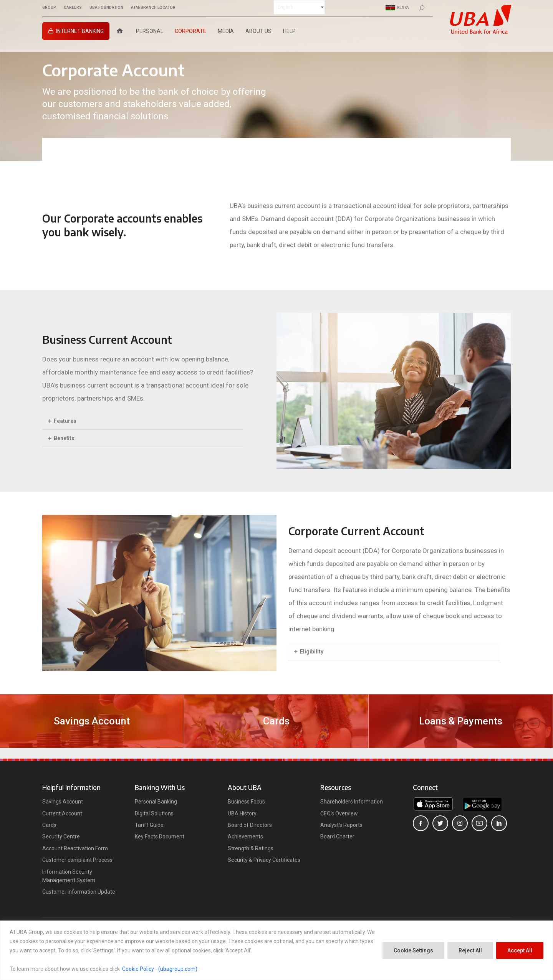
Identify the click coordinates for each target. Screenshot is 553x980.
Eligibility (312, 652)
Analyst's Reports (341, 825)
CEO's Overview (339, 813)
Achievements (245, 836)
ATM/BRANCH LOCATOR (153, 8)
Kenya (397, 8)
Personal (150, 31)
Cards (276, 721)
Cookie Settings (413, 950)
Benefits (64, 438)
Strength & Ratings (251, 848)
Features (65, 421)
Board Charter (337, 836)
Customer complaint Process (77, 860)
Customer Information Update (79, 892)
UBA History (242, 813)
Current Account (62, 813)
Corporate (190, 31)
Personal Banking (156, 802)
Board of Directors (250, 825)
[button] (142, 421)
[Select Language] (299, 7)
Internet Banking (80, 31)
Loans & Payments (461, 721)
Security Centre (61, 836)
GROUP (49, 8)
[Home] (120, 31)
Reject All (470, 950)
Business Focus (246, 802)
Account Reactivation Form (75, 848)
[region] (276, 950)
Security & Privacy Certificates (264, 860)
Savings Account (92, 721)
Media (226, 31)
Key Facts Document (160, 836)
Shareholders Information (352, 802)
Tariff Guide (149, 825)
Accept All (520, 950)
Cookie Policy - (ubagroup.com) (160, 969)
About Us (258, 31)
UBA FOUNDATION (106, 8)
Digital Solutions (154, 813)
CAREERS (73, 8)
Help (289, 31)
